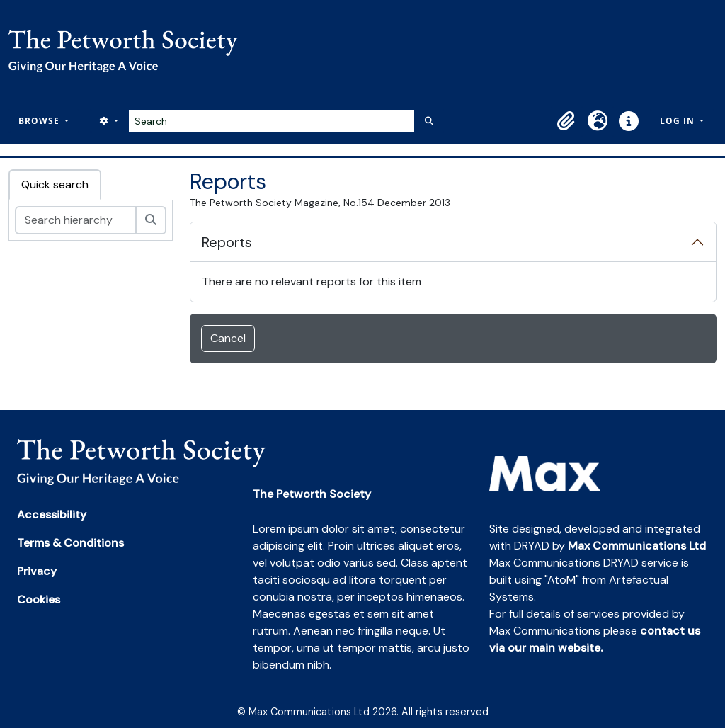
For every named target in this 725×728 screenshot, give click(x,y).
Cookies (39, 599)
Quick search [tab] (55, 184)
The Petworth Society (312, 494)
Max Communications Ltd (637, 546)
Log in (679, 121)
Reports (227, 242)
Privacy (37, 571)
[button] (566, 121)
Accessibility (52, 514)
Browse (40, 121)
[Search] (272, 121)
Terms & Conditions (70, 543)
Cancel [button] (228, 338)
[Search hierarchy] (75, 220)
